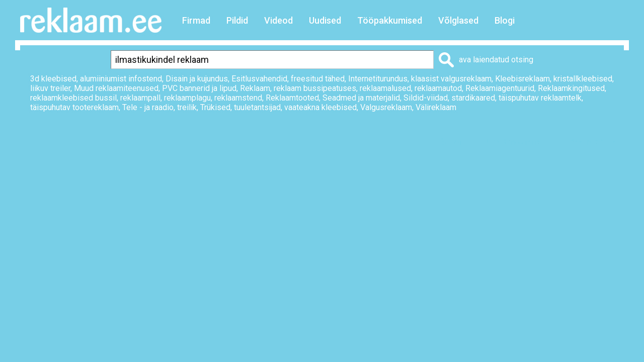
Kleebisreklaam (522, 79)
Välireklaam (436, 107)
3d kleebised (53, 79)
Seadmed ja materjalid (361, 98)
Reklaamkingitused (571, 88)
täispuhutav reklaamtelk (540, 98)
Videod (278, 20)
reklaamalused (385, 88)
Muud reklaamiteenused (116, 88)
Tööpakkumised (390, 20)
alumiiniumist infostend (121, 79)
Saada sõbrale (597, 142)
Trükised (215, 107)
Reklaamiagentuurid (500, 88)
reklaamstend (238, 98)
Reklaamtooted (292, 98)
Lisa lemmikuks (515, 142)
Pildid (237, 20)
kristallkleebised (583, 79)
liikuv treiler (50, 88)
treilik (187, 107)
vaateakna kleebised (320, 107)
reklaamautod (438, 88)
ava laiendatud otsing (496, 60)
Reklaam (255, 88)
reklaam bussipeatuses (315, 88)
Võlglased (458, 20)
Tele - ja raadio (148, 107)
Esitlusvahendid (259, 79)
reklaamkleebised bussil (73, 98)
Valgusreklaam (386, 107)
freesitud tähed (318, 79)
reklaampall (140, 98)
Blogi (505, 20)
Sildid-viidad (426, 98)
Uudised (325, 20)
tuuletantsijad (257, 107)
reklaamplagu (187, 98)
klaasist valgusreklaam (451, 79)
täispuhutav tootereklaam (74, 107)
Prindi (449, 142)
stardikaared (473, 98)
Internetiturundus (378, 79)
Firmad (196, 20)
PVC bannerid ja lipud (199, 88)
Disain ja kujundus (197, 79)
